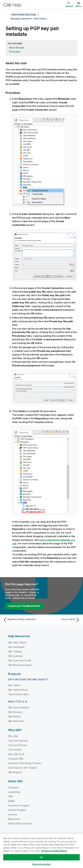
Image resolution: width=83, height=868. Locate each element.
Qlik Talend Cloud (18, 690)
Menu (79, 6)
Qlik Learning (15, 656)
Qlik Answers (15, 712)
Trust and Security (18, 741)
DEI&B (11, 801)
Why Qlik (13, 736)
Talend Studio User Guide (24, 14)
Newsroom (14, 819)
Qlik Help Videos (17, 642)
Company (13, 787)
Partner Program (17, 810)
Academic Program (19, 805)
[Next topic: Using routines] (61, 620)
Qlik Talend (14, 685)
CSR (10, 796)
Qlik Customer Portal (20, 660)
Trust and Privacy (18, 745)
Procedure (15, 52)
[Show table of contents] (6, 14)
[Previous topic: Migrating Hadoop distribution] (22, 620)
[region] (41, 851)
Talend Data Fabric (18, 694)
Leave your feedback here (24, 606)
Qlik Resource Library (20, 665)
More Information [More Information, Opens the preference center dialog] (41, 864)
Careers (12, 814)
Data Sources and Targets (23, 768)
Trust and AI (15, 750)
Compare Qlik (16, 759)
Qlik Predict (14, 716)
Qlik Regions (15, 772)
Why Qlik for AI (16, 754)
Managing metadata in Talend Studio (28, 19)
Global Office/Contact (20, 823)
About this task (17, 48)
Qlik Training (15, 651)
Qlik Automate (16, 721)
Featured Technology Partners (25, 763)
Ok (41, 857)
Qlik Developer (16, 647)
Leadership (14, 792)
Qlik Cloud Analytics (19, 707)
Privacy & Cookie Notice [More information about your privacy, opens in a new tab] (54, 851)
